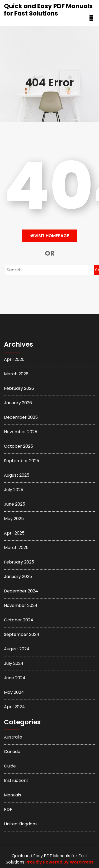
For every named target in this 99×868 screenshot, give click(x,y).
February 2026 (19, 388)
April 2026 (14, 359)
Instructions (16, 780)
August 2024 (17, 649)
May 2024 (14, 692)
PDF (8, 809)
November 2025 (21, 432)
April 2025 (14, 533)
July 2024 (14, 663)
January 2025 (18, 577)
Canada (12, 752)
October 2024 (19, 620)
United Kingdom (20, 824)
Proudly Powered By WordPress (59, 862)
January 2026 (18, 403)
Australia (13, 737)
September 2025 (22, 461)
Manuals (13, 795)
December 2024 (21, 591)
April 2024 (14, 707)
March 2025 (16, 548)
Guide (10, 766)
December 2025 (21, 417)
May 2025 (14, 519)
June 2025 (15, 504)
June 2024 (15, 678)
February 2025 (19, 562)
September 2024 (22, 634)
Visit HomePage (50, 236)
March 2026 (16, 374)
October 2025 (18, 446)
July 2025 (14, 490)
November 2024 (21, 605)
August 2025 (17, 475)
